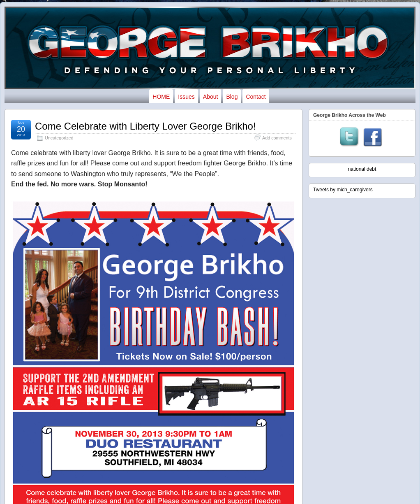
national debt (362, 169)
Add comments (277, 138)
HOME (161, 97)
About (211, 97)
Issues (186, 97)
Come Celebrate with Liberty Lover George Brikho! (145, 126)
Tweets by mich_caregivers (343, 190)
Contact (256, 97)
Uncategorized (59, 138)
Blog (232, 97)
